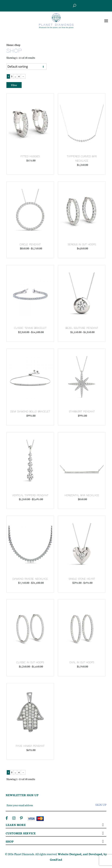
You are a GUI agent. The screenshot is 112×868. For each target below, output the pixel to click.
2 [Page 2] (12, 76)
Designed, (76, 854)
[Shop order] (26, 67)
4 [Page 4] (19, 76)
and (86, 854)
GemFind (56, 859)
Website (64, 854)
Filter (14, 85)
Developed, (96, 854)
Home (10, 45)
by (105, 854)
